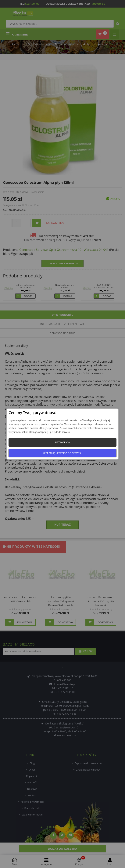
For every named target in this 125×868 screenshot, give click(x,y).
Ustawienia (62, 442)
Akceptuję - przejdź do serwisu (62, 453)
